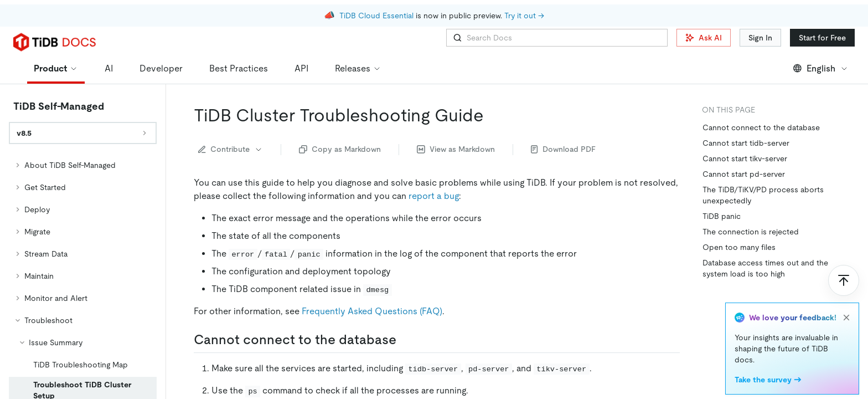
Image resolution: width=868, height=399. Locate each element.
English (821, 68)
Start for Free (822, 38)
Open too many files (739, 247)
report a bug (434, 196)
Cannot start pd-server (744, 174)
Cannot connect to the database (761, 127)
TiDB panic (722, 216)
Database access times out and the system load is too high (765, 268)
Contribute (231, 149)
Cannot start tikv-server (745, 158)
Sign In (760, 38)
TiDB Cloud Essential (376, 11)
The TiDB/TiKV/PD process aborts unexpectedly (763, 195)
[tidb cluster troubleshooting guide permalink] (493, 115)
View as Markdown (456, 149)
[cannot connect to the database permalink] (405, 340)
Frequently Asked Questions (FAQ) (372, 311)
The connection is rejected (751, 232)
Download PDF (563, 149)
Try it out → (524, 11)
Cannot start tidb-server (746, 143)
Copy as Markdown (340, 149)
